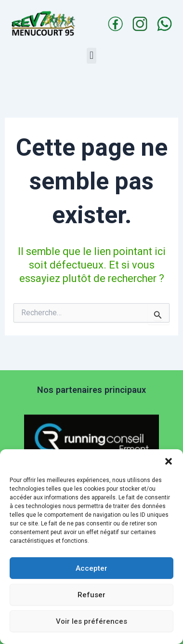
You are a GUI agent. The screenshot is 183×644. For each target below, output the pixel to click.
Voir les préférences (91, 621)
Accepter (91, 568)
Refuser (91, 595)
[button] (169, 461)
